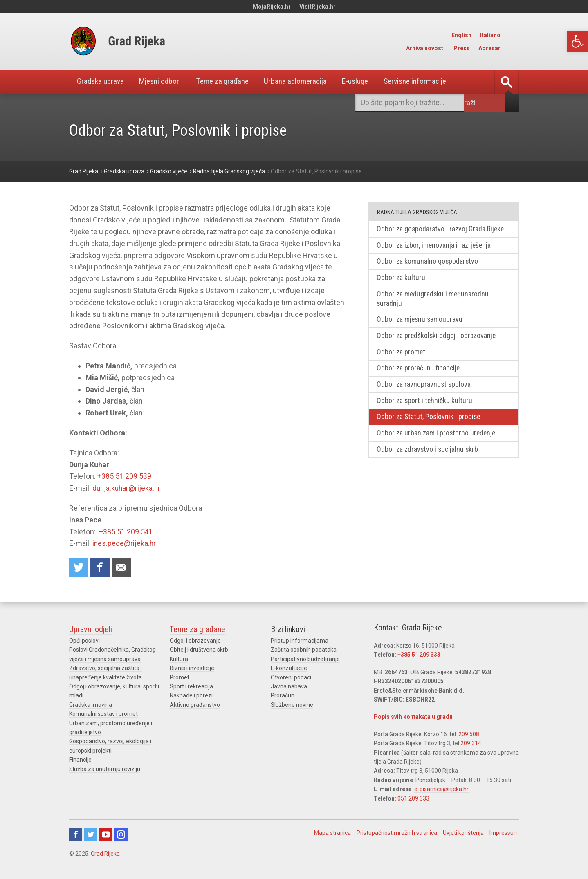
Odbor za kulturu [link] (401, 279)
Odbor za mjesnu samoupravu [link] (421, 322)
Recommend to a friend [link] (122, 568)
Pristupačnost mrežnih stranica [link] (397, 833)
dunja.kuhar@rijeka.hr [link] (127, 488)
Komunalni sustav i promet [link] (103, 714)
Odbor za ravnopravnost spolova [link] (424, 387)
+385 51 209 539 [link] (124, 476)
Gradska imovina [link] (91, 705)
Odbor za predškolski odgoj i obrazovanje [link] (437, 338)
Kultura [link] (179, 659)
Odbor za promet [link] (402, 354)
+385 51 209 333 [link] (419, 655)
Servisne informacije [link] (435, 82)
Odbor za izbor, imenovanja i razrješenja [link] (435, 246)
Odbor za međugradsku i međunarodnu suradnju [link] (434, 300)
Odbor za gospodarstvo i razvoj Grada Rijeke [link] (441, 229)
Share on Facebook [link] (101, 568)
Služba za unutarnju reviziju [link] (105, 769)
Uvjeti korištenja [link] (463, 833)
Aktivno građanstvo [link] (195, 705)
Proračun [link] (283, 696)
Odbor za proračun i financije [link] (419, 371)
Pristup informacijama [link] (300, 641)
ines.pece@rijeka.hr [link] (125, 543)
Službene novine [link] (292, 705)
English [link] (481, 35)
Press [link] (481, 48)
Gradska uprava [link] (102, 82)
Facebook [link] (76, 835)
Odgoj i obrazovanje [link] (195, 641)
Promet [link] (180, 678)
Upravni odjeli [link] (91, 630)
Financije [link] (80, 760)
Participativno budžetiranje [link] (305, 659)
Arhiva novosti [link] (445, 48)
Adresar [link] (509, 48)
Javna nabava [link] (289, 687)
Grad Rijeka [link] (105, 854)
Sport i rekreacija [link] (191, 687)
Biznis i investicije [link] (192, 668)
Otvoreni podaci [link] (291, 678)
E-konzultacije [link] (289, 668)
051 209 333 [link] (413, 799)
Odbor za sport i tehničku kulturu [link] (425, 404)
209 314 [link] (471, 744)
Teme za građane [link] (232, 82)
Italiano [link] (509, 35)
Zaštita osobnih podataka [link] (304, 650)
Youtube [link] (106, 835)
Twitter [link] (91, 835)
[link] (577, 41)
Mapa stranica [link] (332, 833)
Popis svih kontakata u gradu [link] (413, 717)
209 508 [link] (469, 735)
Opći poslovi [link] (84, 641)
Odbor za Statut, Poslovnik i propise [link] (430, 420)
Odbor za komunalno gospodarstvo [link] (428, 262)
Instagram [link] (121, 835)
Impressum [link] (504, 833)
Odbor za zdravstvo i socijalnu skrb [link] (429, 454)
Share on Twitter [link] (79, 568)
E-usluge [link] (371, 82)
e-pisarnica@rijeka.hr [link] (441, 789)
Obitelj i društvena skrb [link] (199, 650)
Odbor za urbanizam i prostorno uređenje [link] (437, 437)
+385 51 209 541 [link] (126, 532)
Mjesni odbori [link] (165, 82)
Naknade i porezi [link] (191, 696)
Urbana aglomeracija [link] (309, 82)
